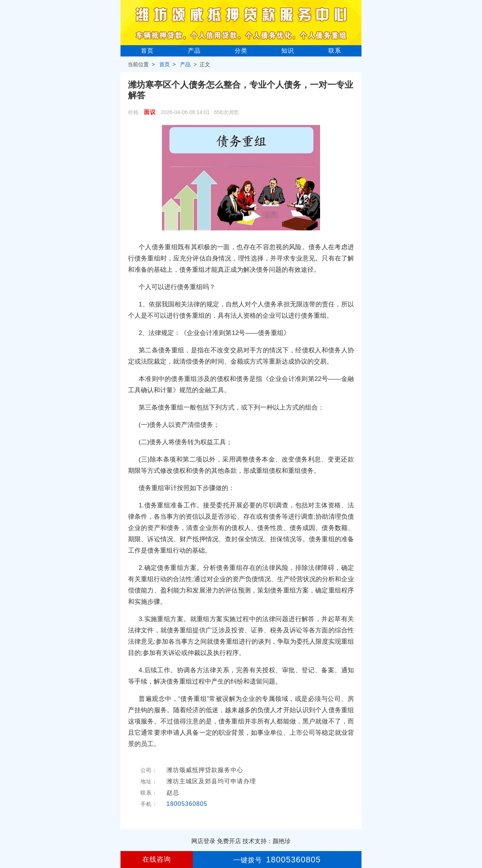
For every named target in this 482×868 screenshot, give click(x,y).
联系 (335, 51)
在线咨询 (157, 859)
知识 (288, 51)
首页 (147, 51)
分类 (241, 51)
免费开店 (229, 841)
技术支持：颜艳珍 (267, 841)
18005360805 (187, 804)
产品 (194, 51)
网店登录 (203, 841)
